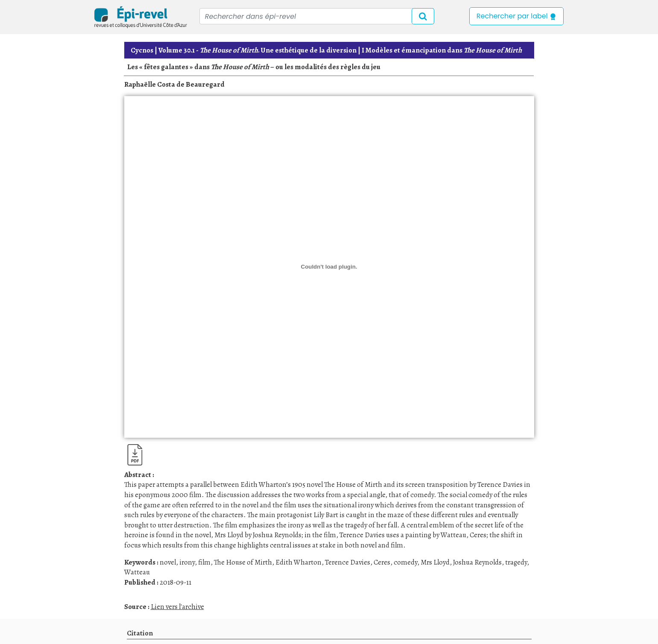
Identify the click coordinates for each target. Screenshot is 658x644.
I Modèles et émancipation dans (442, 50)
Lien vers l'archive (177, 607)
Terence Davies (348, 562)
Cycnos (142, 50)
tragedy (516, 562)
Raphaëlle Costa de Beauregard (174, 84)
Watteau (137, 572)
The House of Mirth (243, 562)
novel (168, 562)
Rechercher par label (516, 16)
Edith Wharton (298, 562)
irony (187, 562)
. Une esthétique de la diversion (257, 50)
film (204, 562)
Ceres (382, 562)
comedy (405, 562)
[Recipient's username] (317, 16)
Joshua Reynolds (477, 562)
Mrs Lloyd (435, 562)
